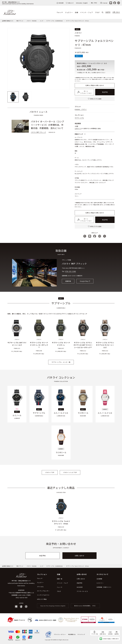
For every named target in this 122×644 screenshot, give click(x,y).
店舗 (76, 12)
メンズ (42, 21)
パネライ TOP (50, 472)
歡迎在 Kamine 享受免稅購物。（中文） (85, 606)
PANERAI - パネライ (81, 109)
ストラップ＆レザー (43, 591)
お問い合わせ (116, 12)
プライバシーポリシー (60, 634)
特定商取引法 (72, 634)
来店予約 (108, 12)
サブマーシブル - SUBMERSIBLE (55, 21)
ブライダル (40, 587)
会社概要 (99, 579)
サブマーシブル (79, 118)
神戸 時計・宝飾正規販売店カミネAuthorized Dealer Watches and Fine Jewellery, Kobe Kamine (18, 3)
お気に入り (70, 3)
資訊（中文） (94, 3)
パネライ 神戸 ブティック (74, 264)
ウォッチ (60, 12)
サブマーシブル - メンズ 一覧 (61, 362)
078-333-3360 (71, 271)
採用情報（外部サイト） (104, 587)
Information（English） (82, 3)
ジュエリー (69, 12)
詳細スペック (80, 134)
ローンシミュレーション (84, 92)
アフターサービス (82, 591)
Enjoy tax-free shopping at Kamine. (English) (53, 606)
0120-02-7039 (23, 598)
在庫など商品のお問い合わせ (95, 85)
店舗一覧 (60, 579)
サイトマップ (81, 634)
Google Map (84, 281)
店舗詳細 (68, 281)
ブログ (97, 12)
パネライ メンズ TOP (70, 472)
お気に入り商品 (42, 599)
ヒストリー (100, 583)
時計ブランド (20, 21)
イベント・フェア (86, 12)
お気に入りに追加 (95, 99)
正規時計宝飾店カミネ (8, 21)
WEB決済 (60, 3)
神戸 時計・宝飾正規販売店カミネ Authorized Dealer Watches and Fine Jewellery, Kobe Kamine (21, 583)
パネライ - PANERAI (32, 21)
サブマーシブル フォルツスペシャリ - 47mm (77, 21)
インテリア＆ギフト (43, 595)
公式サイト (78, 128)
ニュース (60, 587)
